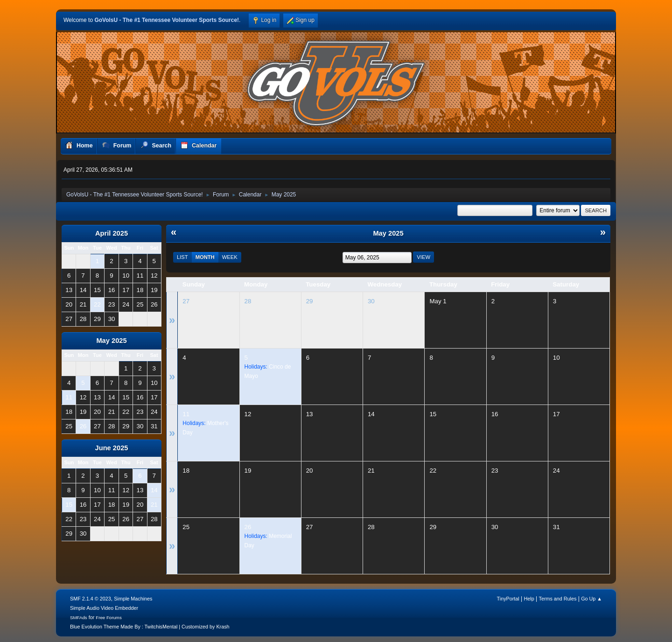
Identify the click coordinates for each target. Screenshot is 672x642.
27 (186, 301)
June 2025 (112, 448)
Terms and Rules (558, 599)
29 (310, 301)
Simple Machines (133, 599)
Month (205, 257)
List (182, 257)
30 (371, 301)
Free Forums (109, 618)
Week (230, 257)
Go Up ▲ (591, 599)
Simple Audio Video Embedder (104, 608)
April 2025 (112, 233)
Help (529, 599)
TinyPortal (508, 599)
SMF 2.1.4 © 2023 (91, 599)
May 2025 (111, 341)
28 (248, 301)
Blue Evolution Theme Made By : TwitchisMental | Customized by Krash (150, 627)
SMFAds (79, 618)
